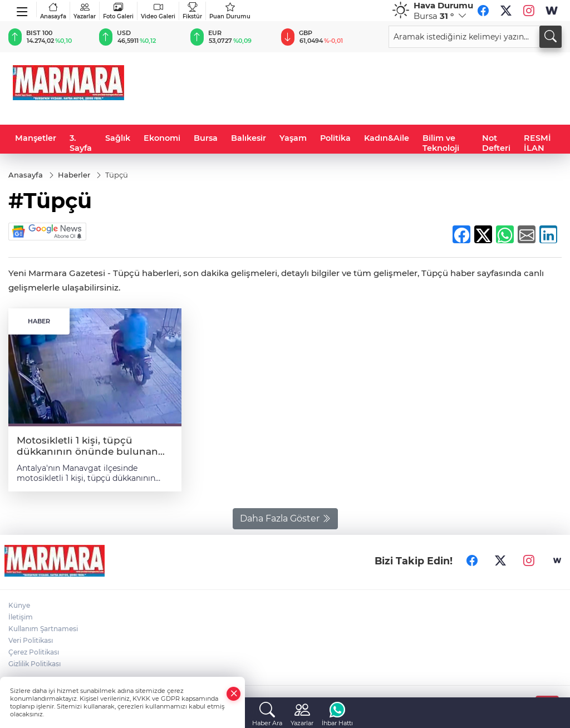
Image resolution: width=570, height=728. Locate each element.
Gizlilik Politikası (35, 664)
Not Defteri (496, 143)
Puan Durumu (230, 11)
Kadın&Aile (387, 138)
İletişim (21, 617)
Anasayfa (53, 11)
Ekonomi (162, 138)
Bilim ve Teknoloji (441, 143)
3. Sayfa (81, 143)
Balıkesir (249, 138)
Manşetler (36, 138)
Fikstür (192, 11)
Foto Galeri (118, 11)
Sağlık (118, 138)
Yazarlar (85, 11)
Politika (335, 138)
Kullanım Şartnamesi (43, 629)
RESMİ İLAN (537, 143)
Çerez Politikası (34, 652)
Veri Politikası (31, 640)
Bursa (206, 138)
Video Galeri (158, 11)
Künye (19, 605)
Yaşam (293, 138)
